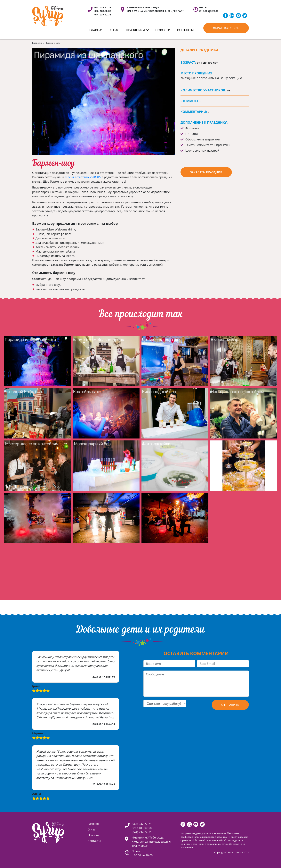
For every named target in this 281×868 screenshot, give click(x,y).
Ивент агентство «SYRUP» (83, 177)
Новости (163, 30)
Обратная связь (226, 28)
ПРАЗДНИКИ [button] (137, 30)
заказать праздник (206, 172)
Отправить (230, 705)
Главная (37, 43)
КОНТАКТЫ (185, 30)
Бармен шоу (53, 43)
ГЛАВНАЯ (96, 30)
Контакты (94, 841)
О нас (115, 30)
